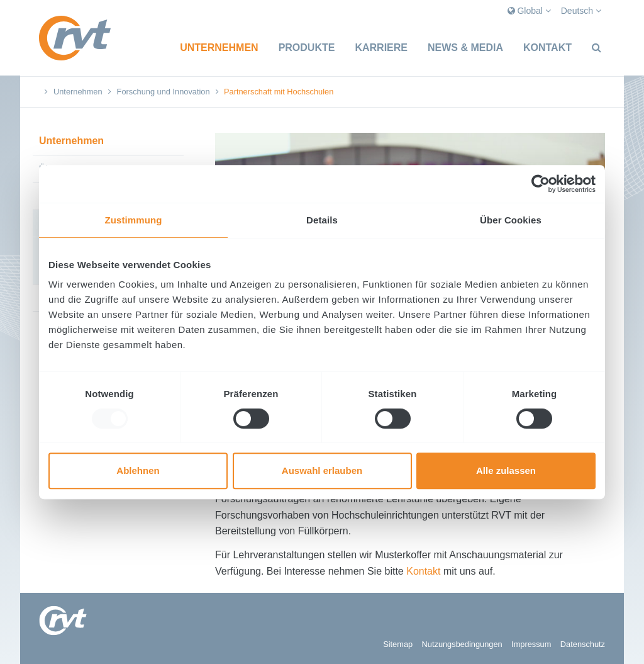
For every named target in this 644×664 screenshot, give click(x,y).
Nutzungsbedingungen (462, 644)
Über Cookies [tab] (511, 220)
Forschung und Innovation (164, 92)
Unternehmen (219, 48)
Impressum (531, 644)
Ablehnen (138, 470)
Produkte (307, 48)
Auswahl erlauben (322, 470)
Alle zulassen (506, 470)
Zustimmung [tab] (134, 220)
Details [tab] (322, 220)
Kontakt (547, 48)
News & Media (465, 48)
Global (529, 11)
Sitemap (398, 644)
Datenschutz (583, 644)
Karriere (381, 48)
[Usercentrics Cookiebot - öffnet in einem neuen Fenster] (541, 184)
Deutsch (581, 11)
